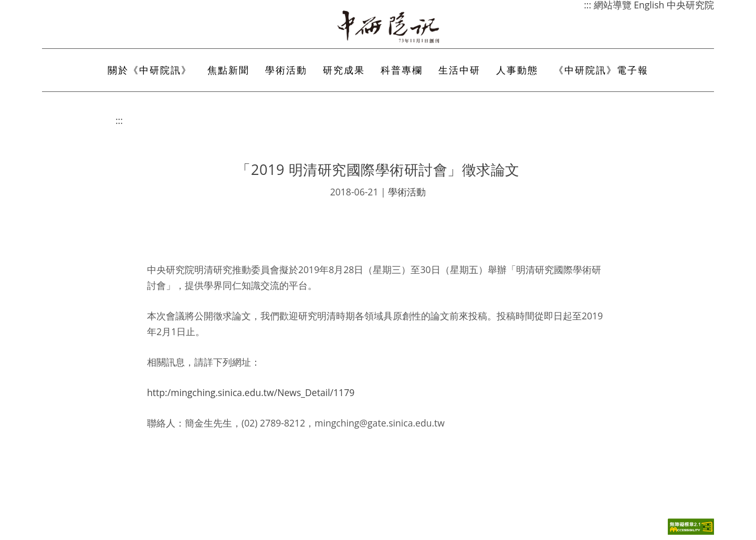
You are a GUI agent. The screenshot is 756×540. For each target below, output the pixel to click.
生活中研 (459, 70)
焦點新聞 (228, 70)
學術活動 (286, 70)
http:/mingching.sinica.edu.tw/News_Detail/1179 (251, 392)
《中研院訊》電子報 (601, 70)
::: (119, 120)
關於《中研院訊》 (150, 70)
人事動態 (517, 70)
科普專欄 (402, 70)
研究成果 (344, 70)
